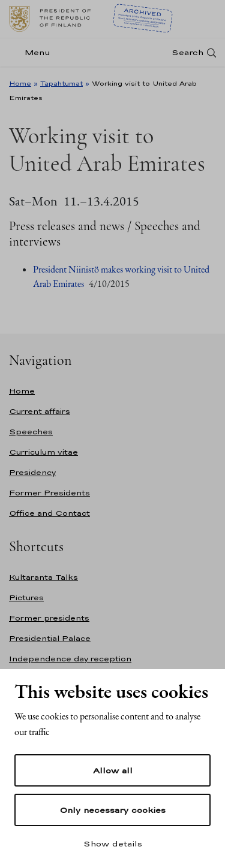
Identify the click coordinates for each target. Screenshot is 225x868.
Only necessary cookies (112, 810)
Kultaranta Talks (43, 577)
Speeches (31, 432)
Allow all (113, 770)
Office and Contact (49, 513)
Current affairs (40, 411)
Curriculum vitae (43, 452)
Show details (113, 843)
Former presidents (49, 618)
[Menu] (33, 52)
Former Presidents (49, 493)
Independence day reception (70, 659)
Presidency (32, 472)
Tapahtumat (61, 83)
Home (20, 83)
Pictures (26, 598)
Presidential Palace (50, 638)
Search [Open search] (187, 52)
